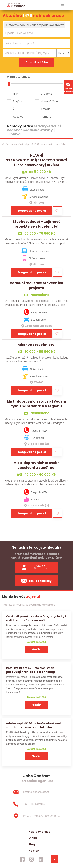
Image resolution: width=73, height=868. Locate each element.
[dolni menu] (55, 859)
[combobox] (37, 29)
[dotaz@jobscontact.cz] (36, 792)
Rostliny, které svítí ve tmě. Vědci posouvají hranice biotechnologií (31, 670)
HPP (15, 94)
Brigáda (18, 101)
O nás (33, 838)
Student (46, 94)
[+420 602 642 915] (36, 804)
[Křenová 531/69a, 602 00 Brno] (36, 816)
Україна (46, 109)
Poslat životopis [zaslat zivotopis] (34, 567)
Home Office (49, 101)
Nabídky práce (39, 832)
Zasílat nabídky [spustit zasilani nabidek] (36, 581)
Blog (32, 844)
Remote (46, 117)
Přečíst (36, 649)
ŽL (14, 109)
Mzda (11, 77)
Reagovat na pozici (32, 211)
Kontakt (35, 851)
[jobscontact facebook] (22, 859)
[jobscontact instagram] (32, 859)
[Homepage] (17, 5)
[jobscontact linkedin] (41, 859)
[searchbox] (34, 33)
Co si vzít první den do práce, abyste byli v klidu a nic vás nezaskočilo (36, 618)
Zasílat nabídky (68, 87)
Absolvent (20, 117)
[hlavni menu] (62, 5)
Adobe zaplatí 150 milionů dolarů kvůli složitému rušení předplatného (34, 725)
